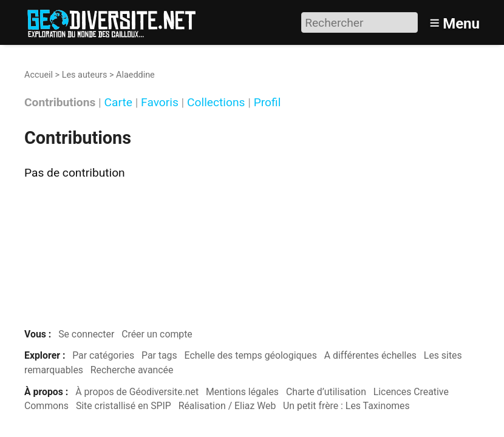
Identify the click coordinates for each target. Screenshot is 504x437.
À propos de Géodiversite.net (137, 392)
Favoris (160, 103)
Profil (267, 103)
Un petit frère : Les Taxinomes (346, 406)
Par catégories (103, 355)
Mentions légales (242, 392)
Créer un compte (157, 334)
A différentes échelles (370, 355)
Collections (216, 103)
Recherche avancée (132, 370)
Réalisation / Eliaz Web (227, 406)
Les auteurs (85, 75)
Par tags (159, 355)
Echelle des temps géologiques (251, 355)
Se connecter (86, 334)
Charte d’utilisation (326, 392)
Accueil (39, 75)
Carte (118, 103)
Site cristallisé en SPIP (124, 406)
